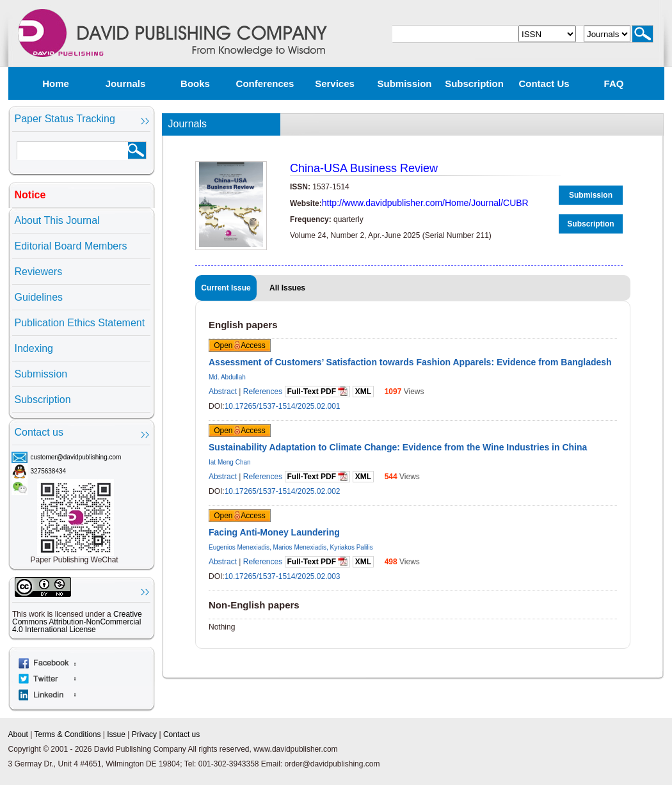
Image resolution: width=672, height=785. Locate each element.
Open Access (240, 345)
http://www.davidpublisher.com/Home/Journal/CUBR (425, 203)
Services (335, 83)
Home (56, 83)
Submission (404, 83)
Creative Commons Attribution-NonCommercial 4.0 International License (77, 622)
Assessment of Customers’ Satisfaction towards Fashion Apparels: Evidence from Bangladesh (410, 362)
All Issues (287, 288)
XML (363, 392)
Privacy (144, 734)
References (263, 392)
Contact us (544, 83)
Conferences (265, 83)
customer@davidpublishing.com (76, 457)
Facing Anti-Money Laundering (274, 532)
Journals (126, 83)
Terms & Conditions (67, 734)
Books (195, 83)
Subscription (474, 83)
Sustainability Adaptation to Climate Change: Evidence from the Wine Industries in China (398, 447)
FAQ (614, 83)
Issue (116, 734)
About (18, 734)
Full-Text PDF (318, 391)
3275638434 (49, 471)
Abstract (223, 392)
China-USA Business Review (364, 168)
